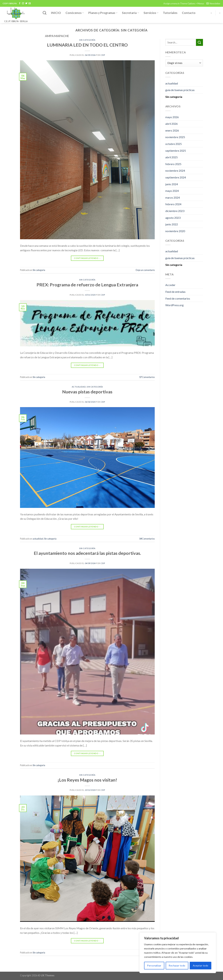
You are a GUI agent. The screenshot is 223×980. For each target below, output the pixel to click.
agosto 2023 (173, 218)
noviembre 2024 (175, 171)
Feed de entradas (175, 292)
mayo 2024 (172, 191)
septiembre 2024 (176, 177)
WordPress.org (174, 305)
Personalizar (154, 965)
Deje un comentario (145, 270)
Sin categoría (39, 270)
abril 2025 (172, 157)
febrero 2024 (173, 204)
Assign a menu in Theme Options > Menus (184, 3)
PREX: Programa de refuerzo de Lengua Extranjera (87, 285)
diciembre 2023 (175, 211)
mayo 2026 (172, 117)
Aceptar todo (201, 965)
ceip (103, 55)
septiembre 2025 (176, 151)
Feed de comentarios (178, 298)
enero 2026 (172, 130)
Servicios (151, 13)
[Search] (45, 13)
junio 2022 (172, 224)
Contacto (189, 13)
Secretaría (130, 13)
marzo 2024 (173, 197)
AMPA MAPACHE (57, 36)
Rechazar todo (177, 965)
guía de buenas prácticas (180, 90)
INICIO (56, 13)
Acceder (170, 285)
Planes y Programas (103, 13)
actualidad (79, 387)
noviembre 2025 (175, 137)
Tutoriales (170, 13)
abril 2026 (172, 124)
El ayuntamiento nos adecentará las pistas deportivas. (87, 553)
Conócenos (75, 13)
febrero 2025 (173, 164)
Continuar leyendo (87, 258)
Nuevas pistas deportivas (87, 392)
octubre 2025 (174, 144)
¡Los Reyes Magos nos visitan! (87, 780)
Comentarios (147, 377)
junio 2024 (172, 184)
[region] (178, 953)
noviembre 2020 (175, 231)
